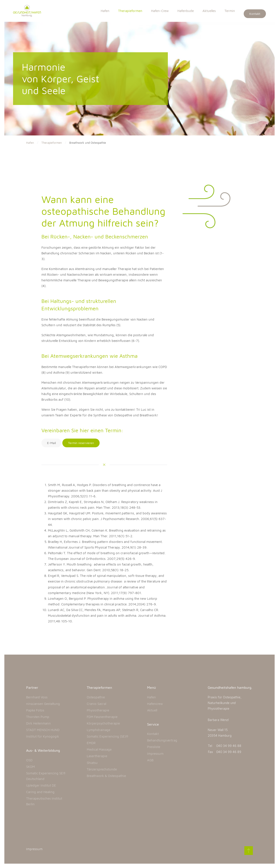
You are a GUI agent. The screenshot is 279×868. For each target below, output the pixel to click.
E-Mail (51, 443)
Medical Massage (99, 749)
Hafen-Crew (160, 11)
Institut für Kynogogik (43, 736)
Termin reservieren (81, 443)
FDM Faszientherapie (102, 717)
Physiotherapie (98, 710)
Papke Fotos (35, 710)
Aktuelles (209, 11)
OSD (29, 760)
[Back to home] (29, 11)
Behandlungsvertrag (162, 740)
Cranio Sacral (96, 704)
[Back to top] (248, 851)
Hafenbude (186, 11)
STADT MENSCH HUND (43, 730)
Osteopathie (96, 697)
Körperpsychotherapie (103, 723)
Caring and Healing (40, 792)
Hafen (105, 11)
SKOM (31, 767)
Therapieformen (130, 11)
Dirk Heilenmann (38, 723)
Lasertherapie (97, 756)
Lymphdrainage (99, 730)
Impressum (155, 754)
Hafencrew (155, 704)
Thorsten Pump (38, 717)
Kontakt (255, 14)
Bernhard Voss (37, 697)
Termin (230, 11)
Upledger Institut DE (41, 785)
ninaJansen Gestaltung (43, 704)
